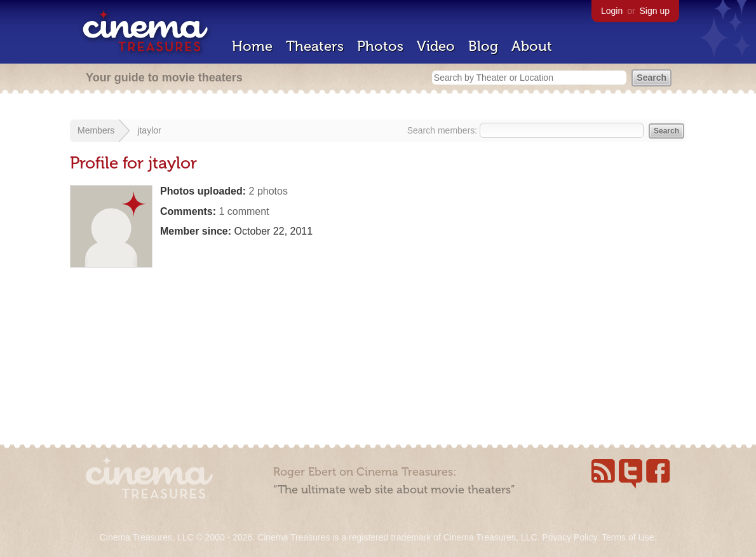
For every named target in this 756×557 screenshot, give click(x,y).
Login (612, 11)
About (532, 46)
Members (96, 130)
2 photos (268, 191)
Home (252, 46)
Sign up (655, 11)
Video (436, 46)
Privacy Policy (569, 537)
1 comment (244, 211)
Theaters (315, 46)
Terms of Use (628, 537)
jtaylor (149, 130)
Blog (483, 46)
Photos (380, 46)
